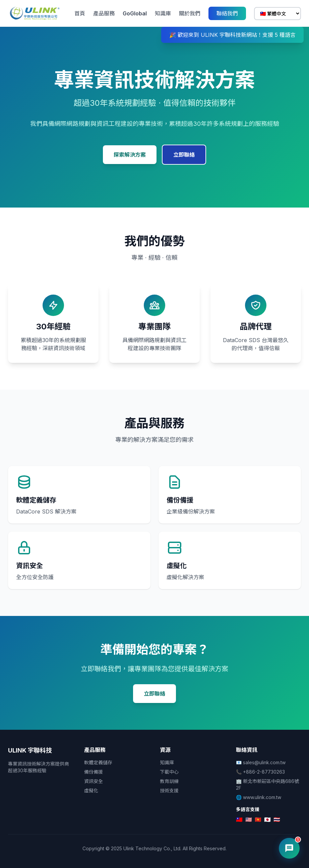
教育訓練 (169, 781)
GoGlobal (135, 13)
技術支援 (169, 791)
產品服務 (104, 13)
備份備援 (94, 772)
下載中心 (169, 772)
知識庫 (163, 13)
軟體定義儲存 (98, 762)
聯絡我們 (227, 13)
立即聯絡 (184, 155)
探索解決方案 (130, 155)
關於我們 (190, 13)
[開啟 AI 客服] (289, 848)
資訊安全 (94, 781)
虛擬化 (91, 791)
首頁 (80, 13)
